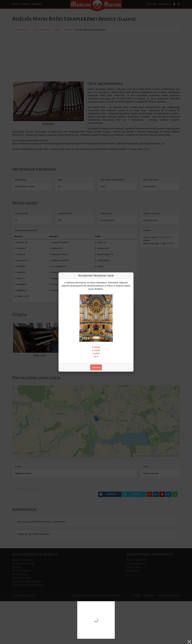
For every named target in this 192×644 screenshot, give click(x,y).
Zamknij (96, 367)
